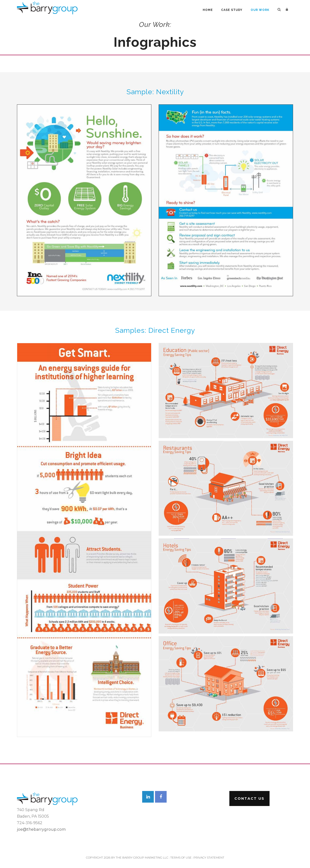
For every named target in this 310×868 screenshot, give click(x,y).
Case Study (232, 10)
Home (208, 10)
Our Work (260, 10)
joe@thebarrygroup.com (41, 829)
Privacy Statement (209, 857)
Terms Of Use (181, 857)
